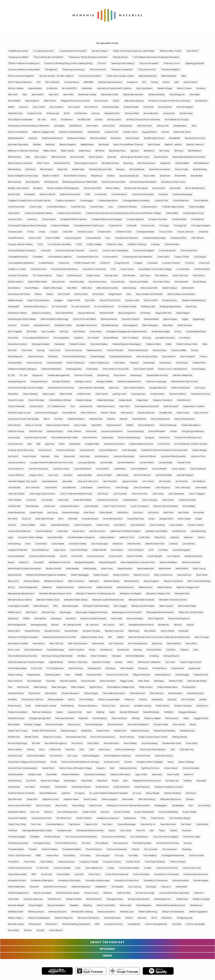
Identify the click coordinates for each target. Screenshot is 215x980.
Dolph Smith (74, 300)
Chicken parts (15, 232)
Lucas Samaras (95, 556)
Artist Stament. (145, 126)
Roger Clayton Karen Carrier (153, 737)
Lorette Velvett (99, 550)
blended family (62, 163)
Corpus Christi (181, 257)
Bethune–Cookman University (23, 151)
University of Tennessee (155, 880)
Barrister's (116, 138)
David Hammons (98, 282)
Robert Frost (120, 731)
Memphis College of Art (158, 593)
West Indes (126, 905)
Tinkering (187, 849)
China (31, 232)
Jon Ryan (31, 500)
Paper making (15, 675)
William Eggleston (198, 912)
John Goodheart (142, 487)
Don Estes (90, 300)
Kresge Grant (166, 519)
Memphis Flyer (182, 593)
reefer (186, 718)
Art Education (114, 120)
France (203, 356)
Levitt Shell (144, 537)
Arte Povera (92, 126)
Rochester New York (76, 737)
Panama (143, 668)
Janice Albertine (139, 469)
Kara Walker (189, 506)
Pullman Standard (42, 712)
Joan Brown (51, 487)
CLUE (40, 244)
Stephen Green (71, 799)
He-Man (59, 419)
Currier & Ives (127, 269)
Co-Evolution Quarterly (59, 244)
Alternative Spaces (134, 101)
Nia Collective (116, 643)
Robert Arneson (69, 731)
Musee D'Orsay (32, 631)
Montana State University (93, 618)
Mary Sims (13, 581)
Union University (141, 874)
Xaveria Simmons (114, 924)
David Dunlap (77, 282)
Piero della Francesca (114, 693)
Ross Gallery (130, 743)
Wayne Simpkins (56, 905)
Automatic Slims (182, 132)
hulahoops (107, 438)
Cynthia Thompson (18, 275)
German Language (156, 381)
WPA (97, 924)
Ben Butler (104, 144)
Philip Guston (146, 687)
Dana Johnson (180, 275)
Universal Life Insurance (196, 874)
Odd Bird (171, 650)
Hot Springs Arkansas (193, 431)
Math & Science (76, 581)
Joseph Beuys (130, 500)
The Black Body (52, 837)
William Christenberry (173, 912)
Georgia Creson (83, 381)
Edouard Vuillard (130, 319)
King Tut (26, 519)
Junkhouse (49, 506)
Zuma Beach (56, 930)
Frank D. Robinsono (99, 363)
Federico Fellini (153, 344)
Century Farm (15, 219)
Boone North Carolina (75, 176)
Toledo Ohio (52, 855)
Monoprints (40, 618)
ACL (144, 82)
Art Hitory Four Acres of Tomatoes (143, 120)
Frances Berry (15, 363)
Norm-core (14, 650)
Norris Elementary (33, 650)
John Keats (201, 487)
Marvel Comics (142, 575)
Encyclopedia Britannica (36, 338)
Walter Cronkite (74, 899)
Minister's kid (48, 612)
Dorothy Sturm (170, 300)
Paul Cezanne (15, 681)
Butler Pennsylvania (70, 194)
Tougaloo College (89, 862)
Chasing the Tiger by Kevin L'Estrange (27, 226)
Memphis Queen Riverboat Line (108, 600)
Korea (152, 519)
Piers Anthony (157, 693)
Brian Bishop (15, 182)
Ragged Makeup (187, 712)
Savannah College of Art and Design (27, 762)
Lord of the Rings (79, 550)
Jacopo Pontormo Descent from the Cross (51, 462)
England (78, 338)
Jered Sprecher (49, 481)
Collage (155, 244)
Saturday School (164, 756)
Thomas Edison (94, 849)
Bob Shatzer (46, 169)
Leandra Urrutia (97, 531)
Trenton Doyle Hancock (20, 868)
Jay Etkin (68, 475)
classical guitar (73, 238)
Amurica (24, 107)
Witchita (142, 918)
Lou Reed (163, 550)
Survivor (105, 812)
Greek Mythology (105, 400)
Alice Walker (14, 101)
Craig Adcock (122, 263)
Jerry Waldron (110, 481)
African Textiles (16, 88)
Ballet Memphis (16, 138)
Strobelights (161, 805)
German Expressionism (129, 381)
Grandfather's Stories (60, 400)
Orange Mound (171, 656)
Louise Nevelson (16, 556)
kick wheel (199, 512)
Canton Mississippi (182, 194)
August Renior (149, 132)
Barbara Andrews (77, 138)
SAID (92, 749)
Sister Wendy (15, 781)
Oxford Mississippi (17, 668)
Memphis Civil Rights (131, 593)
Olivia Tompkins (99, 656)
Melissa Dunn (146, 587)
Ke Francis (153, 512)
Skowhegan (70, 781)
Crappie (138, 263)
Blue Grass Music (147, 163)
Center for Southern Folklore (38, 213)
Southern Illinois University (21, 793)
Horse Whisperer (157, 431)
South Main (61, 787)
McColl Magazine (28, 587)
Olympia (116, 656)
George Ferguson (17, 381)
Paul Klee (51, 681)
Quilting (100, 712)
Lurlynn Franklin (135, 556)
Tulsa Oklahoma (94, 868)
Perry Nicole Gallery (197, 681)
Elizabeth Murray (110, 325)
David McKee (181, 282)
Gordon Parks (157, 394)
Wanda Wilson (94, 899)
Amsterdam (201, 101)
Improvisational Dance (141, 444)
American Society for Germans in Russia (169, 101)
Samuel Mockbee (36, 756)
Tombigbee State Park (173, 855)
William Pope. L (16, 918)
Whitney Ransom (58, 912)
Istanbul (45, 456)
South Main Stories (81, 787)
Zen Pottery (14, 930)
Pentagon (159, 681)
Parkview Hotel (94, 675)
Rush (42, 749)
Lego (10, 537)
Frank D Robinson (76, 363)
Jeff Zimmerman (142, 475)
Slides (115, 781)
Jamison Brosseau (38, 469)
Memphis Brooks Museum (21, 593)
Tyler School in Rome (167, 868)
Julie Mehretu (32, 506)
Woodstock (35, 924)
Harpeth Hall (166, 413)
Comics (93, 250)
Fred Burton (165, 363)
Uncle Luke (46, 874)
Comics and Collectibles (115, 250)
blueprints (165, 163)
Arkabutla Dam (112, 113)
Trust (78, 868)
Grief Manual (184, 400)
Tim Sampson (170, 849)
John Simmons (139, 494)
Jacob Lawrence (17, 462)
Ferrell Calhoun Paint (187, 344)
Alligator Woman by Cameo (75, 101)
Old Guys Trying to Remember (57, 656)
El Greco (12, 325)
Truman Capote (62, 868)
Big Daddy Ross (117, 151)
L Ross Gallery (28, 525)
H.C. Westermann (57, 406)
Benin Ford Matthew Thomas (128, 144)
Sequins (101, 768)
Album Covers (184, 88)
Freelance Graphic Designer (22, 369)
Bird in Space (96, 157)
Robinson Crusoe (52, 737)
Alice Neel (195, 95)
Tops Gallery (46, 862)
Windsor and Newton (89, 918)
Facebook (59, 344)
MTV (122, 625)
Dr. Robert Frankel (127, 307)
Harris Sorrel (183, 413)
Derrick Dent (188, 288)
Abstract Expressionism (110, 82)
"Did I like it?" (193, 51)
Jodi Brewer (87, 487)
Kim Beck (13, 519)
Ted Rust (13, 830)
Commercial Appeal (144, 250)
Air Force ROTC (70, 88)
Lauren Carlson (196, 525)
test (152, 830)
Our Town (170, 662)
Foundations (169, 356)
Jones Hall (63, 500)
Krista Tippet (184, 519)
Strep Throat (95, 805)
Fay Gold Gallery (99, 344)
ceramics (32, 219)
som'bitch (30, 787)
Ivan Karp (85, 456)
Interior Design (200, 450)
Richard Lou (74, 724)
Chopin (54, 232)
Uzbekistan (101, 887)
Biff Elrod (100, 151)
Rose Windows (111, 743)
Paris (68, 675)
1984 (183, 76)
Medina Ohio (85, 587)
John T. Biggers (197, 494)
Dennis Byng (129, 288)
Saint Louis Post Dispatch (153, 749)
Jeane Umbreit (104, 475)
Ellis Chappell (15, 332)
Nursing (138, 650)
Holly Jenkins (74, 431)
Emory (178, 332)
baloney (33, 138)
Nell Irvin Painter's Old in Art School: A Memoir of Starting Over (159, 637)
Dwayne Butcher (86, 313)
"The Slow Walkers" (170, 70)
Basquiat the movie (195, 138)
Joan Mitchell (69, 487)
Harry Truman (201, 413)
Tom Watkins (150, 855)
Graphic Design (84, 400)
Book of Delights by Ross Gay (23, 176)
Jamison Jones (61, 469)
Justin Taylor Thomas (114, 506)
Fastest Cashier (78, 344)
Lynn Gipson (173, 556)
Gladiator (13, 394)
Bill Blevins (149, 151)
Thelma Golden (49, 849)
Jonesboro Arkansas (107, 500)
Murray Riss (14, 631)
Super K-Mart (89, 812)
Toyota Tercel (133, 862)
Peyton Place (96, 687)
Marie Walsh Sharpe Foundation (25, 568)
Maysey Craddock (173, 581)
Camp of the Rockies (143, 194)
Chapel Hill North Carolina (73, 219)
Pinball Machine (195, 693)
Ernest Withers (111, 338)
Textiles (174, 830)
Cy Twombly (183, 269)
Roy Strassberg (150, 743)
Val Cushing (135, 887)
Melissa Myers (165, 587)
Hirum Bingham (146, 425)
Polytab (143, 699)
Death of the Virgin (53, 288)
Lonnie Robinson (40, 550)
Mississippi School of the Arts (127, 612)
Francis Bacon (34, 363)
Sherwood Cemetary (95, 774)
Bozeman (165, 176)
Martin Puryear (101, 575)
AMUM (11, 107)
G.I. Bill (11, 375)
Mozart (55, 625)
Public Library (163, 706)
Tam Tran (36, 824)
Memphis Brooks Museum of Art (55, 593)
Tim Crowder (151, 849)
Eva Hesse (185, 338)
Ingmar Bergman (108, 450)
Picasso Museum (71, 693)
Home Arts (91, 431)
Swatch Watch (84, 818)
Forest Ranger (98, 356)
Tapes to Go (91, 824)
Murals (190, 625)
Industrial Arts (87, 450)
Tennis (112, 830)
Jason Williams (16, 475)
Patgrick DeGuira (142, 675)
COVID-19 (105, 263)
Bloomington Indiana (86, 163)
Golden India (84, 394)
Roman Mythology (18, 743)
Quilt (89, 712)
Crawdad (152, 263)
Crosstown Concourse (94, 269)
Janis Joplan (178, 469)
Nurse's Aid (123, 650)
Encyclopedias (61, 338)
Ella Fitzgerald (130, 325)
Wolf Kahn (167, 918)
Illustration (75, 444)
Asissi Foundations (18, 132)
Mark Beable (72, 568)
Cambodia (101, 194)
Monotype (56, 618)
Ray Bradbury (100, 718)
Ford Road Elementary (74, 356)
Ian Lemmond (15, 444)
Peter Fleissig (40, 687)
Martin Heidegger (80, 575)
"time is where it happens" (21, 76)
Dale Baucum (75, 275)
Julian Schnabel (187, 500)
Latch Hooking (157, 525)
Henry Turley (80, 425)
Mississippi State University (160, 612)
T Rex (143, 818)
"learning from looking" (123, 63)
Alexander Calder (87, 95)
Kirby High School (45, 519)
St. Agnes (80, 793)
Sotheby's (45, 787)
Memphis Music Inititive (20, 600)
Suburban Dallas (17, 812)
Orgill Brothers (56, 662)
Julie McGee (14, 506)
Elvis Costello (48, 332)
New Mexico (39, 643)
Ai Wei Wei (52, 88)
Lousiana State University (42, 556)
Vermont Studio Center (68, 893)
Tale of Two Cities (17, 824)
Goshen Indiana (178, 394)
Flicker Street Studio (138, 350)
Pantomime (178, 668)
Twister (148, 868)
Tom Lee (119, 855)
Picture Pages (91, 693)
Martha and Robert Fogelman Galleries (46, 575)
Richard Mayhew (94, 724)
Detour (38, 294)
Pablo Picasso (76, 668)
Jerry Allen (67, 481)
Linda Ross (41, 544)
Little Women (134, 544)
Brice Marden (33, 182)
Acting (155, 82)
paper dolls (194, 668)
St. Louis (137, 793)
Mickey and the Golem (143, 606)
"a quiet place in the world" (73, 51)
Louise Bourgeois (181, 550)
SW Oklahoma (64, 818)
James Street (165, 462)
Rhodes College (33, 724)
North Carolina (77, 650)
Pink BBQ (12, 699)
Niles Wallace (174, 643)
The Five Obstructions (66, 843)
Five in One (55, 350)
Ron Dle (36, 743)
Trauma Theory (178, 862)
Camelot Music (119, 194)
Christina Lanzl (85, 232)
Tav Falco (107, 824)
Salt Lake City (187, 749)
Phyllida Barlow (16, 693)
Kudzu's (12, 525)
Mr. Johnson (92, 625)
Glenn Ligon (49, 394)
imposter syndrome (114, 444)
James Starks (147, 462)
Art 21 (53, 120)
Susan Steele (190, 812)
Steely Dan (32, 799)
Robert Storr (14, 737)
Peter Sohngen (59, 687)
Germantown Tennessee (91, 388)
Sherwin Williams (71, 774)
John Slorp (158, 494)
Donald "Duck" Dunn (110, 300)
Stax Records (15, 799)
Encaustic (13, 338)
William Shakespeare (39, 918)
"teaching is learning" (73, 70)
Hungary (150, 438)
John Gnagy (122, 487)
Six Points (31, 781)
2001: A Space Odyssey (20, 82)
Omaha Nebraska (135, 656)
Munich (178, 625)
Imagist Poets (92, 444)
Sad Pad (70, 749)
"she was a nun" (172, 63)
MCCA (11, 587)
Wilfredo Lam (127, 912)
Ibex (30, 444)
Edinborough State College (22, 319)
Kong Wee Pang (136, 519)
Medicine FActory (65, 587)
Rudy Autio (192, 743)
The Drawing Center (18, 843)
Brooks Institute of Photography (63, 188)
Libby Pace (160, 537)
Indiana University (66, 450)
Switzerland (130, 818)
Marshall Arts (15, 575)
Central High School (193, 213)
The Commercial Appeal (166, 837)
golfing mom (120, 394)
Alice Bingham (177, 95)
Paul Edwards (34, 681)
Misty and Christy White (191, 612)
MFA (56, 606)
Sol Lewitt (201, 781)
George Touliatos (61, 381)
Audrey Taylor (130, 132)
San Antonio (56, 756)
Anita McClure (15, 113)
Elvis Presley (79, 332)
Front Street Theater (143, 369)
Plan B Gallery (86, 699)
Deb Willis (72, 288)
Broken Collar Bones (18, 188)
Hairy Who (125, 406)
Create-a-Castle (17, 269)
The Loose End (120, 843)
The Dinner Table (191, 837)
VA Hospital (117, 887)
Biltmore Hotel (59, 157)
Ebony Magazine (127, 313)
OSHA (130, 662)
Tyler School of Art (192, 868)
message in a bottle (18, 606)
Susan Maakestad (144, 812)
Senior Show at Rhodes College (76, 768)
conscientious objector (60, 257)
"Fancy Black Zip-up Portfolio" (49, 57)
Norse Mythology (56, 650)
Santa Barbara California (117, 756)
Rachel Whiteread (129, 712)
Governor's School (200, 394)
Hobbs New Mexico (191, 425)
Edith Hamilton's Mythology (55, 319)
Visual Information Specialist (174, 893)
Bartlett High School (154, 138)
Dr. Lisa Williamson (104, 307)
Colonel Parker (172, 244)
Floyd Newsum (16, 356)
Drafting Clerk (148, 307)
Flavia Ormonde (73, 350)
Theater (33, 849)
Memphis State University (141, 600)
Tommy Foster (196, 855)
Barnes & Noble (98, 138)
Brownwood (159, 188)
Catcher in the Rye (127, 207)
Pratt (28, 706)
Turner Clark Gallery (129, 868)
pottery (203, 699)
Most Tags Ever (156, 618)
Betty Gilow (85, 151)
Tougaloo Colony (112, 862)
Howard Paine (90, 438)
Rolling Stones (180, 737)
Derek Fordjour (170, 288)
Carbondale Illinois (108, 201)
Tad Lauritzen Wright (179, 818)
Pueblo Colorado (183, 706)
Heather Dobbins (76, 419)
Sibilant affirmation (120, 774)
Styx (191, 805)
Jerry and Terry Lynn (88, 481)
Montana (71, 618)
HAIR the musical (106, 406)
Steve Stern (128, 799)
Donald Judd (132, 300)
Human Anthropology (129, 438)
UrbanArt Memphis (81, 887)
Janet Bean (120, 469)
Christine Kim (104, 232)
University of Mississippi (98, 880)
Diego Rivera (115, 294)
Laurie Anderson (44, 531)
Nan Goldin (150, 631)
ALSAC (116, 101)
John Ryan (103, 494)
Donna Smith (151, 300)
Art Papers (59, 126)
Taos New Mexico (55, 824)
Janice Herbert (159, 469)
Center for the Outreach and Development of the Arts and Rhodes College (123, 213)
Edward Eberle (151, 319)
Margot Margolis (107, 562)
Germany (114, 388)
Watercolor (182, 899)
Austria (165, 132)
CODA (79, 244)
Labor (43, 525)
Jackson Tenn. (198, 456)
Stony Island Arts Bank (20, 805)
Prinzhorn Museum (88, 706)
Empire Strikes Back (196, 332)
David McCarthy (162, 282)
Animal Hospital (185, 107)
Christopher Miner (145, 232)
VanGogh (151, 887)
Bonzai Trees (182, 169)
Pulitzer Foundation (18, 712)
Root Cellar (93, 743)
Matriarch (94, 581)
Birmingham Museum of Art (135, 157)
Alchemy (201, 88)
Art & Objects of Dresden (20, 120)
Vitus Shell (13, 899)
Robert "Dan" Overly (18, 731)
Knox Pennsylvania (113, 519)
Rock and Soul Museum (103, 737)
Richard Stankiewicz (138, 724)
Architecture (81, 113)
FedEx (169, 344)
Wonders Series (16, 924)
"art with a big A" (100, 51)
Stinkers (190, 799)
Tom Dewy (85, 855)
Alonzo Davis (101, 101)
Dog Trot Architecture (38, 300)
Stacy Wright (153, 793)
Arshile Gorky (186, 113)
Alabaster (87, 88)
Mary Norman (184, 575)
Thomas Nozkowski (117, 849)
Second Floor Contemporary (23, 768)
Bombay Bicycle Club (100, 169)
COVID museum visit (84, 263)
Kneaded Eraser (90, 519)
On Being (154, 656)
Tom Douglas (103, 855)
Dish (129, 294)
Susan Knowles (122, 812)
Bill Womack (14, 157)
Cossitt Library (46, 263)
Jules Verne (168, 500)
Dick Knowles (81, 294)
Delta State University (107, 288)
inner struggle (129, 450)
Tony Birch (13, 862)
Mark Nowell (165, 568)
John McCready (16, 494)
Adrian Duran (190, 82)
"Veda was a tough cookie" (120, 76)
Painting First (94, 668)
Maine (11, 562)
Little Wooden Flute (155, 544)
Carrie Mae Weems (56, 207)
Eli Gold (25, 325)
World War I (52, 924)
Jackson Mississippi (124, 456)
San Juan (72, 756)
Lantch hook (103, 525)
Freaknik (134, 363)
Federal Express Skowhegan (127, 344)
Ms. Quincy (109, 625)
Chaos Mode (49, 219)
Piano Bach (51, 693)
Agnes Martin (35, 88)
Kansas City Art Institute (166, 506)
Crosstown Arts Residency (64, 269)
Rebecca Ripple (152, 718)
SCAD (54, 762)
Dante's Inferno (16, 282)
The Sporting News (142, 843)
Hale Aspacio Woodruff (147, 406)
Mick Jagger (120, 606)
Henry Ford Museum (184, 419)
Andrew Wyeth (131, 107)
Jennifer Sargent (185, 475)
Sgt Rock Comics (150, 768)
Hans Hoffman (88, 413)
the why (188, 843)
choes (42, 232)
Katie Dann (123, 512)
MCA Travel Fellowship (199, 581)
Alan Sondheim (144, 88)
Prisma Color (109, 706)
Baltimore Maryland (52, 138)
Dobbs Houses (15, 300)
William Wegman (64, 918)
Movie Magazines (17, 625)
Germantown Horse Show (61, 388)
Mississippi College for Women (92, 612)
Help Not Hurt (96, 419)
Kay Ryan (138, 512)
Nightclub (157, 643)
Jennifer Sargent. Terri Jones (22, 481)
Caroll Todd (36, 207)
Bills (28, 157)
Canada (163, 194)
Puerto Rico (202, 706)
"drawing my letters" (18, 57)
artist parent (126, 126)
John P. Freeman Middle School (76, 494)
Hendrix (124, 419)
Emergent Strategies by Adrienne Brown (127, 332)
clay (108, 238)
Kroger (199, 519)
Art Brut (99, 120)
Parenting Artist (53, 675)
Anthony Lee (53, 113)
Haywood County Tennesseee (23, 419)
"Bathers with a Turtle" (170, 51)
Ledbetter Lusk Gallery (156, 531)
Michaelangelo (70, 606)
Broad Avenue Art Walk (114, 182)
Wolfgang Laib (185, 918)
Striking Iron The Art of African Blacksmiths (128, 805)
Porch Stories (188, 699)
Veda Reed (181, 887)
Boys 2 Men (149, 176)
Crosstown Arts (38, 269)
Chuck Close (166, 232)
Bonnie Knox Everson (160, 169)
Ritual (193, 724)
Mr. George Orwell (72, 625)
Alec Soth (13, 95)
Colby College (94, 244)
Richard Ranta (115, 724)
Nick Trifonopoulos (138, 643)
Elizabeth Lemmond (87, 325)
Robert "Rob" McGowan (44, 731)
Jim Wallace (199, 481)
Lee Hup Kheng (198, 531)
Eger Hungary (170, 319)
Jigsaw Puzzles (130, 481)
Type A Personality (17, 874)
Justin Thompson (139, 506)
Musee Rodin (71, 631)
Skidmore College (50, 781)
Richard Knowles (54, 724)
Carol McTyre (161, 201)
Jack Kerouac (102, 456)
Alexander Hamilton (133, 95)
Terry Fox (141, 830)
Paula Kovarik (88, 681)
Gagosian (37, 375)
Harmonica (127, 413)
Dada (60, 275)
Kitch (61, 519)
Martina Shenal (121, 575)
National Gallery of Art (92, 637)
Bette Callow (50, 151)
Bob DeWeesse (201, 163)
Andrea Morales (111, 107)
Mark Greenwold (145, 568)
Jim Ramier (181, 481)
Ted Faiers (186, 824)
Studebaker (178, 805)
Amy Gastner (56, 107)
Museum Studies (92, 631)
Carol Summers (16, 207)
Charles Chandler (158, 219)
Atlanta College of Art (43, 132)
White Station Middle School (171, 905)
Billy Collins (41, 157)
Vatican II (166, 887)
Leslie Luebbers (107, 537)
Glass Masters (30, 394)
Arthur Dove (109, 126)
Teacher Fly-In (148, 824)
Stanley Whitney (173, 793)
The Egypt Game (42, 843)
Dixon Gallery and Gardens (181, 294)
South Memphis (122, 787)
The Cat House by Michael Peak (81, 837)
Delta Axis (87, 288)
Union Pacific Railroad (117, 874)
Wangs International (139, 899)
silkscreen (157, 774)
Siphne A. (189, 774)
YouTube (176, 924)
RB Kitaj (136, 718)
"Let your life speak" (149, 63)
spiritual (66, 793)
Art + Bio (42, 120)
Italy (57, 456)
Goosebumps (138, 394)
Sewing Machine (128, 768)
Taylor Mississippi (126, 824)
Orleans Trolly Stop (78, 662)
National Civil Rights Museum (23, 637)
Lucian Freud (115, 556)
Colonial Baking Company (22, 250)
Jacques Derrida (87, 462)
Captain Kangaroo (65, 201)
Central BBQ (172, 213)
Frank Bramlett (54, 363)
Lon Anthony (189, 544)
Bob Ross (30, 169)
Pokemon (130, 699)
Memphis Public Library (76, 600)
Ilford (62, 444)
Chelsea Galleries (60, 226)
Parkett (79, 675)
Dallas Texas (93, 275)
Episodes (108, 949)
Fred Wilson (182, 363)
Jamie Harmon (16, 469)
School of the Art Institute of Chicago (80, 762)
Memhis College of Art (188, 587)
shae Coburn (171, 768)
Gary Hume (120, 375)
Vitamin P (199, 893)
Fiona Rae (27, 350)
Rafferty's (169, 712)
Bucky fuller (14, 194)
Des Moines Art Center (19, 294)
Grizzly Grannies (16, 406)
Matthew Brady (112, 581)
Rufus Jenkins (15, 749)
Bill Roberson (195, 151)
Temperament (64, 830)
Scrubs (128, 762)
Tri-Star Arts (43, 868)
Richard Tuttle (161, 724)
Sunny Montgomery (67, 812)
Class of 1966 (53, 238)
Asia (194, 126)
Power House (14, 706)
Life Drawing (14, 544)
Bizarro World (161, 157)
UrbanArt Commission (55, 887)
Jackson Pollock (147, 456)
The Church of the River (114, 837)
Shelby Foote (35, 774)
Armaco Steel (132, 113)
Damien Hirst (111, 275)
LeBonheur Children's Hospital (125, 531)
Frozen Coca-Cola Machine (173, 369)
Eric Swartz (93, 338)
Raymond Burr (119, 718)
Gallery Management (59, 375)
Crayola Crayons (171, 263)
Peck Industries (108, 681)
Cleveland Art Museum (127, 238)
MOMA (26, 618)
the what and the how (168, 843)
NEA (110, 637)
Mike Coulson (166, 606)
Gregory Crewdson (163, 400)
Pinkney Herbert (56, 699)
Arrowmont (169, 113)
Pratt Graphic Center (46, 706)
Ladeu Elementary (60, 525)
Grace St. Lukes (16, 400)
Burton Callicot (47, 194)
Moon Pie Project (135, 618)
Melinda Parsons (125, 587)
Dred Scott (191, 307)
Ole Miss (82, 656)
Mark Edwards (125, 568)
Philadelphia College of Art (121, 687)
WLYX (154, 918)
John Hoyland (163, 487)
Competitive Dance (18, 257)
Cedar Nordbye (197, 207)
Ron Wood (77, 743)
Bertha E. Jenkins (173, 144)
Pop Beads (157, 699)
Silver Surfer (173, 774)
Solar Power (14, 787)
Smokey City (172, 781)
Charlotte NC (198, 219)
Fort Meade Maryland (121, 356)
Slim (126, 781)
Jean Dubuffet (84, 475)
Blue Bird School (110, 163)
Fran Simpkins (188, 356)
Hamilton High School (19, 413)
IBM (38, 444)
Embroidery (96, 332)
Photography (189, 687)
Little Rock (117, 544)
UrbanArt (34, 887)
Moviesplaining (39, 625)
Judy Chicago (150, 500)
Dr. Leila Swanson (81, 307)
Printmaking (67, 706)
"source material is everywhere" (24, 70)
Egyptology (199, 319)
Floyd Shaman (36, 356)
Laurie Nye (62, 531)
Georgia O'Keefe (104, 381)
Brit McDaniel (51, 182)
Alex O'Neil (68, 95)
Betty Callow (68, 151)
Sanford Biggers (91, 756)
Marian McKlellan (168, 562)
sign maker (141, 774)
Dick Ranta (98, 294)
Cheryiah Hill (115, 226)
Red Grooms (172, 718)
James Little (106, 462)
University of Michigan (69, 880)
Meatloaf (47, 587)
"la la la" (102, 63)
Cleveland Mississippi (154, 238)
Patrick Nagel (182, 675)
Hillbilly (130, 425)
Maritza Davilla (54, 568)
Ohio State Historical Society (22, 656)
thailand (187, 830)
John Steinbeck (176, 494)
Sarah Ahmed (143, 756)
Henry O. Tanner (34, 425)
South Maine (102, 787)
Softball (188, 781)
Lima (28, 544)
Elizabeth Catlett (63, 325)
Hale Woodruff (171, 406)
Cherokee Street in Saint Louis (89, 226)
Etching (147, 338)
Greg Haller (142, 400)
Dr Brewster (14, 307)
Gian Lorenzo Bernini (134, 388)
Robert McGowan (140, 731)
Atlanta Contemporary (71, 132)
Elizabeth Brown (42, 325)
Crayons (190, 263)
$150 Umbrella (169, 76)
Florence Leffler (179, 350)
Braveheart (197, 176)
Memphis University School (173, 600)
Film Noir (12, 350)
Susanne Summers (41, 818)
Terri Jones (126, 830)
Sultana (48, 812)
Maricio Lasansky (191, 562)
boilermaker (78, 169)
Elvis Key (64, 332)
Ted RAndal (202, 824)
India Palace (45, 450)
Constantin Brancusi (87, 257)
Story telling (78, 805)
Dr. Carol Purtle (59, 307)
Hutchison (164, 438)
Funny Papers (199, 369)
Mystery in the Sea (114, 631)
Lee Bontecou (179, 531)
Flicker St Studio (115, 350)
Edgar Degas (183, 313)
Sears (171, 762)
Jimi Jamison (33, 487)
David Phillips (32, 288)
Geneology (136, 375)
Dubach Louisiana (41, 313)
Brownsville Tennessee (136, 188)
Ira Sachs (13, 456)
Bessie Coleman (195, 144)
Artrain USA (163, 126)
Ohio (196, 650)
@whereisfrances (148, 76)
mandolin (39, 562)
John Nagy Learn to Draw (42, 494)
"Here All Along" (120, 57)
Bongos (121, 169)
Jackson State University (173, 456)
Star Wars (191, 793)
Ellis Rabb (32, 332)
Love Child (77, 556)
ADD (177, 82)
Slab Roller (87, 781)
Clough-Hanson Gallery (20, 244)
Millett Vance (15, 612)
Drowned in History (17, 313)
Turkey (111, 868)
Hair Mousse (86, 406)
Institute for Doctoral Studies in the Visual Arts (164, 450)
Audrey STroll (111, 132)
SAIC (82, 749)
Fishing (41, 350)
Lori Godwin (117, 550)
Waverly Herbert (16, 905)
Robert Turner (32, 737)
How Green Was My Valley (64, 438)
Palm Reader (127, 668)
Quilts (112, 712)
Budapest (30, 194)
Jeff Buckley (122, 475)
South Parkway (142, 787)
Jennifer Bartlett (164, 475)
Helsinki (111, 419)
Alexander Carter (110, 95)
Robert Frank (103, 731)
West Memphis (144, 905)
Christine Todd (124, 232)
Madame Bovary (193, 556)
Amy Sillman (91, 107)
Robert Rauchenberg (164, 731)
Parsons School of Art (117, 675)
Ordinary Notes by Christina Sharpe (26, 662)
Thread (135, 849)
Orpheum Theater (101, 662)
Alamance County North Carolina (114, 88)
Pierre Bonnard (137, 693)
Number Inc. (106, 650)
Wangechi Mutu (115, 899)
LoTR (151, 550)
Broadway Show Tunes (173, 182)
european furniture (165, 338)
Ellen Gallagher (150, 325)
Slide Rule (102, 781)
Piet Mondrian (175, 693)
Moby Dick (13, 618)
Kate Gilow (89, 512)
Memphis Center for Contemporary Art (96, 593)
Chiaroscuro (148, 226)
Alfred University (157, 95)
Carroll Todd (97, 207)
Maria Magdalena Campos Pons (138, 562)
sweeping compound (108, 818)
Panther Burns (160, 668)
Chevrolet (132, 226)
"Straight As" (51, 70)
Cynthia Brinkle (202, 269)
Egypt (185, 319)
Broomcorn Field (93, 188)
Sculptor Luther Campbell (150, 762)
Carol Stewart (201, 201)
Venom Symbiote (42, 893)
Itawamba (69, 456)
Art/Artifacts (76, 126)
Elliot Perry (168, 325)
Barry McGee (132, 138)
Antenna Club (34, 113)
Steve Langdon (109, 799)
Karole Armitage (71, 512)
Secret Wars (48, 768)
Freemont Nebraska (51, 369)
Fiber (205, 344)
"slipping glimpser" (195, 63)
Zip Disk (40, 930)
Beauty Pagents (68, 144)
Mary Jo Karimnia (163, 575)
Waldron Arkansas (33, 899)
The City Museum (139, 837)
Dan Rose (145, 275)
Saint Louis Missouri (125, 749)
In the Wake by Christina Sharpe (191, 444)
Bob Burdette (182, 163)
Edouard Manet (109, 319)
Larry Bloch (120, 525)
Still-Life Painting (147, 799)
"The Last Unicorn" (147, 70)
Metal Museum (41, 606)
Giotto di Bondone (180, 388)
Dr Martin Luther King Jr (36, 307)
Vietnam (108, 893)
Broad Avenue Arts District (143, 182)
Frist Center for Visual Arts (116, 369)
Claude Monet (93, 238)
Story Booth (61, 805)
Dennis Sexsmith (149, 288)
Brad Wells (180, 176)
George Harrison (39, 381)
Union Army (95, 874)
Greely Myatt (125, 400)
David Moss (14, 288)
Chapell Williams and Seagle (107, 219)
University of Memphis (42, 880)
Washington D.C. (163, 899)
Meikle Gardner (104, 587)
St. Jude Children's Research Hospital (109, 793)
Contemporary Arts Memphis (137, 257)
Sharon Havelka (191, 768)
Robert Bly (87, 731)
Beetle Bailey (87, 144)
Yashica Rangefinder (156, 924)
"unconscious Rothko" (90, 76)
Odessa (184, 650)
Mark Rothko (182, 568)
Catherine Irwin (149, 207)
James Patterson (126, 462)
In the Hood (164, 444)
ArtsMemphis (180, 126)
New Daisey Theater (18, 643)
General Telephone (182, 375)
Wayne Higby (36, 905)
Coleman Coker (114, 244)
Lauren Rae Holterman (19, 531)
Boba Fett (62, 169)
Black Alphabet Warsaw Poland (189, 157)
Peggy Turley (127, 681)
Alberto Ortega (165, 88)
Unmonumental (180, 880)
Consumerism (110, 257)
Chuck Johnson (185, 232)
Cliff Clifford (197, 238)
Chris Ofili (68, 232)
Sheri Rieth (51, 774)
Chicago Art (180, 226)
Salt (173, 749)
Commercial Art (167, 250)
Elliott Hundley (185, 325)
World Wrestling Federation (76, 924)
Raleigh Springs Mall (40, 718)
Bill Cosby (164, 151)
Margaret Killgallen (84, 562)
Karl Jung (52, 512)
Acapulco (132, 82)
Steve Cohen (90, 799)
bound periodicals (129, 176)
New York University (78, 643)
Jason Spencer (198, 469)
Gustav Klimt (36, 406)
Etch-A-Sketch (130, 338)
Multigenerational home (141, 625)
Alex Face (53, 95)
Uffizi (34, 874)
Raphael (83, 718)
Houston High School (36, 438)
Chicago (164, 226)
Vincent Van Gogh (145, 893)
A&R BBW (89, 82)
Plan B (71, 699)
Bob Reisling (14, 169)
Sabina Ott (55, 749)
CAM (88, 194)
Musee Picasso (52, 631)
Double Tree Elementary (194, 300)
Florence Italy (160, 350)
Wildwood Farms (106, 912)
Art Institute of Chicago (177, 120)
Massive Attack (32, 581)
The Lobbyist (102, 843)
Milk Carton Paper (187, 606)
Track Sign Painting (155, 862)
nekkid (120, 637)
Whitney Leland (36, 912)
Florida (195, 350)
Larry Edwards (138, 525)
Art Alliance (67, 120)
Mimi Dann (31, 612)
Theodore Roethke (72, 849)
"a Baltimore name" (18, 51)
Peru (10, 687)
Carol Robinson (181, 201)
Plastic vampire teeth (109, 699)
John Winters (15, 500)
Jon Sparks (47, 500)
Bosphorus (97, 176)
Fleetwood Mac (94, 350)
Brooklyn (38, 188)
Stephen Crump (51, 799)
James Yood (184, 462)
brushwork (175, 188)
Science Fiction (112, 762)
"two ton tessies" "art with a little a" (56, 76)
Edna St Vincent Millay (85, 319)
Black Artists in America (20, 163)
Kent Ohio (168, 512)
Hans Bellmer (69, 413)
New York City (56, 643)
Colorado (46, 250)
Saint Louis (104, 749)
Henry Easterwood (160, 419)
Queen (60, 712)
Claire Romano (16, 238)
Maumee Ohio (132, 581)
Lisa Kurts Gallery (78, 544)
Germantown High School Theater (25, 388)
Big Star (135, 151)
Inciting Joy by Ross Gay (21, 450)
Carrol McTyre (78, 207)
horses (173, 431)
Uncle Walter (63, 874)
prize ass (125, 706)
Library (201, 537)
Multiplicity (164, 625)
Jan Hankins (102, 469)
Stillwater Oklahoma (171, 799)
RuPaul (31, 749)
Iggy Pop (50, 444)
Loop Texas (60, 550)
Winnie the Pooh (112, 918)
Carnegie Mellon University (136, 201)
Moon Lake (117, 618)
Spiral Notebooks (48, 793)
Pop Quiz (172, 699)
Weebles (74, 905)
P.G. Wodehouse (55, 668)
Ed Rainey (145, 313)
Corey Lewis (163, 257)
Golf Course (102, 394)
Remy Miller (14, 724)
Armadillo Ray (151, 113)
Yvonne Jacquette (195, 924)
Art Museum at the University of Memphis (29, 126)
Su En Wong (204, 805)
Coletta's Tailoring (137, 244)
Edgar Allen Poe (163, 313)
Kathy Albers (106, 512)
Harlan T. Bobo (108, 413)
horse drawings (136, 431)
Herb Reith (96, 425)
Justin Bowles (91, 506)
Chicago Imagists (201, 226)
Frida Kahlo (92, 369)
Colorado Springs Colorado (70, 250)
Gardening (103, 375)
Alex (25, 95)
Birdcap (112, 157)
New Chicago (202, 637)
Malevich (24, 562)
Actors (166, 82)
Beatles (37, 144)
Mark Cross (107, 568)
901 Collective (52, 82)
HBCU (47, 419)
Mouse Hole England (179, 618)
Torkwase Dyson (66, 862)
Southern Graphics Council (169, 787)
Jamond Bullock (83, 469)
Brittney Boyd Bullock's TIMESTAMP (80, 182)
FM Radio (53, 356)
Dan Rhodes (129, 275)
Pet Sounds (23, 687)
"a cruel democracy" (44, 51)
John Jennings (182, 487)
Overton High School (190, 662)
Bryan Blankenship (195, 188)
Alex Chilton (38, 95)
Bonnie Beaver (137, 169)
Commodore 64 (189, 250)
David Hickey (118, 282)
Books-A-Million (51, 176)
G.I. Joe (23, 375)
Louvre (63, 556)
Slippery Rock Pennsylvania (147, 781)
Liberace (175, 537)
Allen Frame (50, 101)
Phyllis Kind (34, 693)
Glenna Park (66, 394)
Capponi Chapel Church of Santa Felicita (29, 201)
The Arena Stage (17, 837)
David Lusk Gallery (139, 282)
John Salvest (120, 494)
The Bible (35, 837)
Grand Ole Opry (36, 400)
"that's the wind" (98, 70)
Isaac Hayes (29, 456)
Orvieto (119, 662)
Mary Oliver (202, 575)
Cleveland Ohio (178, 238)
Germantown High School (184, 381)
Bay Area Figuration (18, 144)
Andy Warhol (165, 107)
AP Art (67, 113)
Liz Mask (173, 544)
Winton (129, 918)
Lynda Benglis (155, 556)
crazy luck (204, 263)
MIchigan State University (96, 606)
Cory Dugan (200, 257)
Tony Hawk (29, 862)
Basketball (175, 138)
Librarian (188, 537)
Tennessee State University (90, 830)
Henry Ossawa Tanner (58, 425)
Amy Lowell (74, 107)
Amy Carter (39, 107)
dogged (58, 300)
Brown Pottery (113, 188)
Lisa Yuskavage (99, 544)
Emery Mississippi (161, 332)
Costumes (64, 263)
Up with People (201, 880)
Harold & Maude (146, 413)
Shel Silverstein (16, 774)
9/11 (38, 82)
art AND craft (84, 120)
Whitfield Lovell (16, 912)
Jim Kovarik (165, 481)
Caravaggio (87, 201)
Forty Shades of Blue (147, 356)
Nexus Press (98, 643)
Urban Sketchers (16, 887)
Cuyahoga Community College (155, 269)
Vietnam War (124, 893)
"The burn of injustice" (122, 70)
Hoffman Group (16, 431)
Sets (112, 768)
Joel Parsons (104, 487)
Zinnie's (28, 930)
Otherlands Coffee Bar (149, 662)
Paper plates (34, 675)
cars (111, 207)
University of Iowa (17, 880)
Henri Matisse (139, 419)
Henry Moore (14, 425)
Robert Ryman (187, 731)
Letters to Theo (127, 537)
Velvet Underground (18, 893)
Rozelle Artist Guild (172, 743)
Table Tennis (157, 818)
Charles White (179, 219)
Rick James (179, 724)
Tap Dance (74, 824)
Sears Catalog (186, 762)
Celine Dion (14, 213)
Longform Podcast (18, 550)
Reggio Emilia (201, 718)
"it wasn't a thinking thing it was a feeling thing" (68, 63)
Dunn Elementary (64, 313)
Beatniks (50, 144)
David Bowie (58, 282)
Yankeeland (134, 924)
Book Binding (200, 169)
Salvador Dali (15, 756)
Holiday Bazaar (55, 431)
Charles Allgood (135, 219)
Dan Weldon (162, 275)
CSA (113, 269)
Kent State (183, 512)
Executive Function (17, 344)
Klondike (73, 519)
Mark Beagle (90, 568)
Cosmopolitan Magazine (21, 263)
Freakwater (149, 363)
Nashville (184, 631)
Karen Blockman (17, 512)
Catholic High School (173, 207)
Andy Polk (148, 107)
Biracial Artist (77, 157)
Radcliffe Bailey (151, 712)
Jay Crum (53, 475)
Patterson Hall (201, 675)
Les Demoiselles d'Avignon (81, 537)
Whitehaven (196, 905)
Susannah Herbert (17, 818)
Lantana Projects (83, 525)
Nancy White (167, 631)
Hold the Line (35, 431)
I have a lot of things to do (188, 438)
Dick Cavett (64, 294)
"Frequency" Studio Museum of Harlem (88, 57)
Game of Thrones (83, 375)
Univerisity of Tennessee (166, 874)
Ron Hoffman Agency (56, 743)
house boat (14, 438)
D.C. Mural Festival (42, 275)
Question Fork (75, 712)
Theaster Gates (16, 849)
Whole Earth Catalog (82, 912)
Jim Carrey (148, 481)
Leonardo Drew (55, 537)
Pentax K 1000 (176, 681)
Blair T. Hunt (43, 163)
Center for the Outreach (69, 213)
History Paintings (168, 425)
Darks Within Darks (38, 282)
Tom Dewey (69, 855)
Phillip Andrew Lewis (167, 687)
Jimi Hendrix (14, 487)
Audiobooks (94, 132)
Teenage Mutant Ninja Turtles (37, 830)
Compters (38, 257)
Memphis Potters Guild (48, 600)
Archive (95, 113)
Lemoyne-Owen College (30, 537)
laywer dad (78, 531)
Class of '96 (35, 238)
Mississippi (65, 612)
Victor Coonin (91, 893)
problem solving (143, 706)
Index (108, 956)
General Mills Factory (157, 375)
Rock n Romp (127, 737)
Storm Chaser (43, 805)
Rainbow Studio (16, 718)
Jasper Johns (36, 475)
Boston (111, 176)
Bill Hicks (179, 151)
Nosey (92, 650)
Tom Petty (133, 855)
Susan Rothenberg (168, 812)
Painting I (111, 668)
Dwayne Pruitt (107, 313)
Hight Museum (114, 425)
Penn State (144, 681)
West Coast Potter (106, 905)
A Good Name (72, 82)
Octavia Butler (154, 650)
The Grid (86, 843)
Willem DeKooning (148, 912)
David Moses (200, 282)
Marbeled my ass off (59, 562)
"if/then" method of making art (24, 63)
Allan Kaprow (32, 101)
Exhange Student (41, 344)
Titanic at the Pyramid (19, 855)
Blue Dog (128, 163)
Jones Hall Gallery (82, 500)
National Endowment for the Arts (60, 637)
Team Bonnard (168, 824)
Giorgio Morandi (158, 388)
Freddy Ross (199, 363)
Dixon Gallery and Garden (149, 294)
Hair (73, 406)
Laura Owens (176, 525)
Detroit (50, 294)
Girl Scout (200, 388)
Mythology (134, 631)
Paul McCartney (68, 681)
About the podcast (107, 942)
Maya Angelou (151, 581)
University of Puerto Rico (127, 880)
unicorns (79, 874)
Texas (162, 830)
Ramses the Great (65, 718)
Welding (88, 905)
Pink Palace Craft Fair (32, 699)
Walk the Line (54, 899)
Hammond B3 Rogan (46, 413)
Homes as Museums (112, 431)
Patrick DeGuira (163, 675)
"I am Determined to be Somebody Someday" (156, 57)
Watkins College (201, 899)
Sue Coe (35, 812)
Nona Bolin (191, 643)
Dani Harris (199, 275)
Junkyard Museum (70, 506)
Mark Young (199, 568)
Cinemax (203, 232)
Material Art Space (54, 581)
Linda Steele (58, 544)
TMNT (38, 855)
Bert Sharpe (154, 144)
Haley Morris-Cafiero (194, 406)
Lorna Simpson (136, 550)
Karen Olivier (36, 512)
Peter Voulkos (78, 687)
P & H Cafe (37, 668)
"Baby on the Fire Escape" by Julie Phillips (134, 51)
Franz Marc (120, 363)
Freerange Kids (74, 369)
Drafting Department (170, 307)
